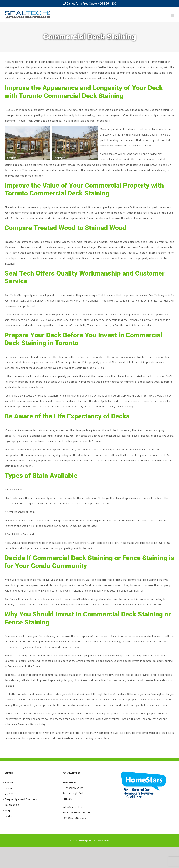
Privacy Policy (103, 841)
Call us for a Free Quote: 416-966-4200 (90, 3)
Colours (9, 788)
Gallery (9, 794)
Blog (7, 810)
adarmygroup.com (87, 841)
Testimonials (12, 805)
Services (9, 782)
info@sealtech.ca (73, 807)
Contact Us (11, 816)
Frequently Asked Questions (21, 799)
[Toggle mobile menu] (173, 15)
